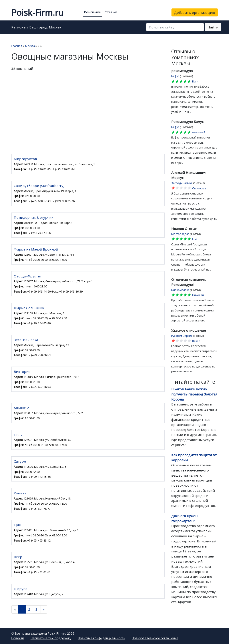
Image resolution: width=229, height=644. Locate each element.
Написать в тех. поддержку (51, 638)
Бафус (175, 76)
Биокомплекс (180, 290)
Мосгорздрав (180, 234)
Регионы (19, 27)
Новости (18, 638)
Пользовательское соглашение (155, 638)
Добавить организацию (195, 12)
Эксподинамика (182, 183)
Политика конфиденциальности (102, 638)
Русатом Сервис (182, 336)
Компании (93, 12)
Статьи (111, 12)
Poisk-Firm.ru (37, 12)
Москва (55, 27)
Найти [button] (213, 27)
